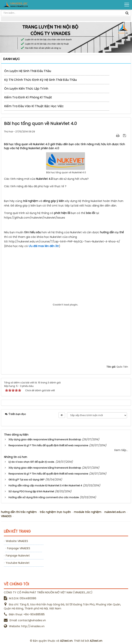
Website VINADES (17, 541)
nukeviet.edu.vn (115, 512)
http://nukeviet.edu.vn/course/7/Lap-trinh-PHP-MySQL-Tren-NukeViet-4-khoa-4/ (65, 241)
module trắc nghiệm (88, 512)
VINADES (6, 516)
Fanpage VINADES (19, 548)
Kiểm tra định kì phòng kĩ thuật (28, 97)
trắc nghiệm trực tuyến (55, 512)
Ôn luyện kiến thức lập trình (26, 89)
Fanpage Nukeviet (18, 556)
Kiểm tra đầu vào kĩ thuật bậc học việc (34, 106)
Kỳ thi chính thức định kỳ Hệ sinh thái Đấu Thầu (40, 80)
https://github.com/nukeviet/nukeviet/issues (35, 218)
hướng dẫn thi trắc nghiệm (19, 512)
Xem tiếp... (121, 450)
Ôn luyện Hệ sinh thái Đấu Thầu (28, 71)
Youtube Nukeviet (18, 563)
